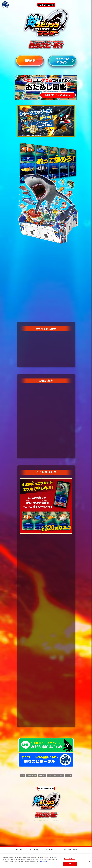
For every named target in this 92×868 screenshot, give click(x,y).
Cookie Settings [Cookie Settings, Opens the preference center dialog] (70, 859)
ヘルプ (69, 776)
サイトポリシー (20, 850)
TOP (23, 776)
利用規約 (42, 776)
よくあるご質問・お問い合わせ (67, 850)
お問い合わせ (32, 776)
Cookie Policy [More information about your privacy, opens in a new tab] (43, 861)
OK (70, 864)
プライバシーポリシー (56, 776)
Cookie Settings (46, 824)
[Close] (90, 861)
